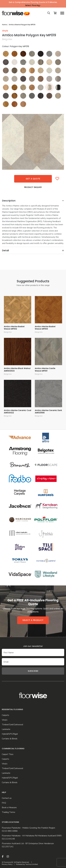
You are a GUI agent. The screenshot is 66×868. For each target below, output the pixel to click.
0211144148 (8, 839)
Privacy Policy (7, 864)
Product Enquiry (33, 187)
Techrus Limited (32, 864)
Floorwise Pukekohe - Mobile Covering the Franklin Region (28, 828)
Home (4, 25)
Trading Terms (9, 812)
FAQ (4, 803)
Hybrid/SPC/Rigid (10, 734)
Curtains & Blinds (10, 739)
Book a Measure (9, 808)
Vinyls (5, 720)
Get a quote (33, 179)
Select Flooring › (33, 5)
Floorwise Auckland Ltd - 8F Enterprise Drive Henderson (28, 844)
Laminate (6, 729)
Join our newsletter (33, 646)
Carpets (5, 715)
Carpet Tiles (8, 754)
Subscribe (33, 671)
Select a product (33, 620)
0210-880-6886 (10, 831)
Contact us (7, 798)
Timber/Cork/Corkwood (12, 725)
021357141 (8, 847)
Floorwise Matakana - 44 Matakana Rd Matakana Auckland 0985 (32, 836)
